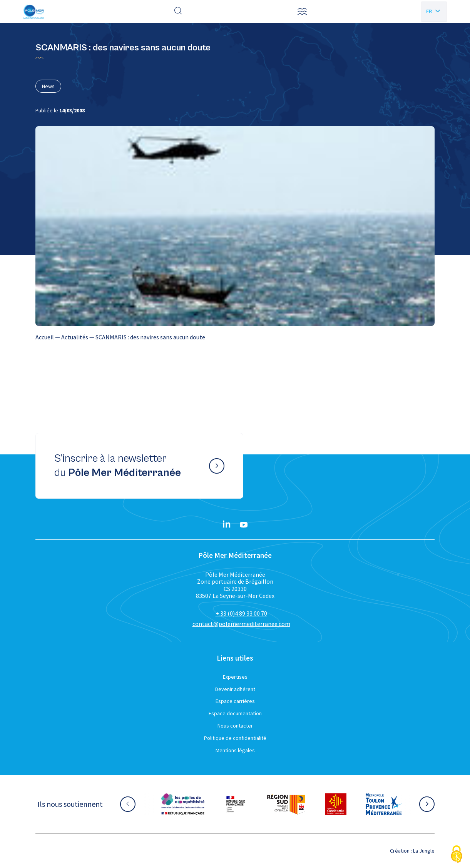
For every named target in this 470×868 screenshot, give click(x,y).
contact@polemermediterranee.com (241, 624)
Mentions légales (235, 750)
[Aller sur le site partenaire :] (183, 804)
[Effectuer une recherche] (178, 12)
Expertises (235, 677)
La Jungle (424, 851)
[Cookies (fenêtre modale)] (457, 855)
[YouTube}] (244, 525)
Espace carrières (235, 701)
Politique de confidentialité (235, 738)
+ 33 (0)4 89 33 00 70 (241, 613)
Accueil (45, 337)
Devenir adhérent (235, 689)
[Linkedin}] (227, 525)
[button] (302, 12)
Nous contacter (235, 726)
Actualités (75, 337)
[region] (235, 337)
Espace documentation (235, 713)
